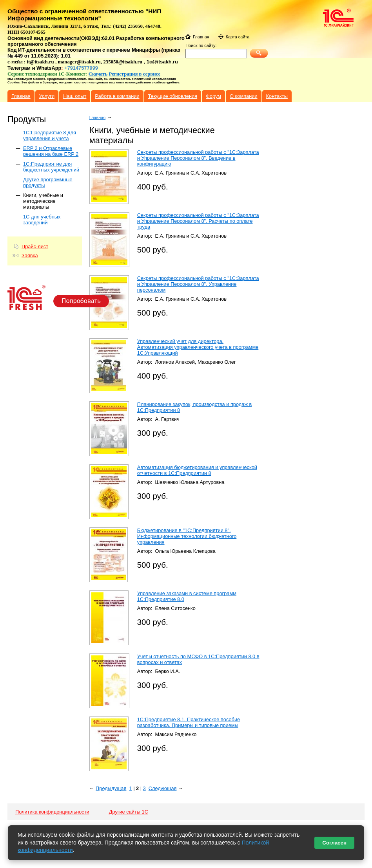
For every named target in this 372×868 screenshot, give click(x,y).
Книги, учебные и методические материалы (43, 201)
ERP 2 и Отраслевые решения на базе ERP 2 (51, 151)
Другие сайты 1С (129, 812)
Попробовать (81, 301)
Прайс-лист (35, 246)
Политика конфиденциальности (52, 812)
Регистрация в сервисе (135, 74)
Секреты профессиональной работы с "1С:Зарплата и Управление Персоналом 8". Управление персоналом (198, 284)
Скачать (98, 74)
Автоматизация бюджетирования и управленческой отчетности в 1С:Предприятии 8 (197, 470)
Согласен (334, 843)
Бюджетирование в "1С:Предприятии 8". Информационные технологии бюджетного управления (187, 536)
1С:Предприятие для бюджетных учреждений (51, 167)
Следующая (163, 788)
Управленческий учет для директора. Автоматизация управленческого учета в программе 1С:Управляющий (198, 347)
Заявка (30, 255)
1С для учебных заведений (42, 220)
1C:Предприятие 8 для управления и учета (50, 135)
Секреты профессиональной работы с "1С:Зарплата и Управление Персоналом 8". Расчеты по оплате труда (198, 221)
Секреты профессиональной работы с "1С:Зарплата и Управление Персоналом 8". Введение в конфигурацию (198, 158)
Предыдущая (111, 788)
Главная (97, 117)
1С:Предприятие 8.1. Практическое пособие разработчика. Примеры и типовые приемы (189, 722)
